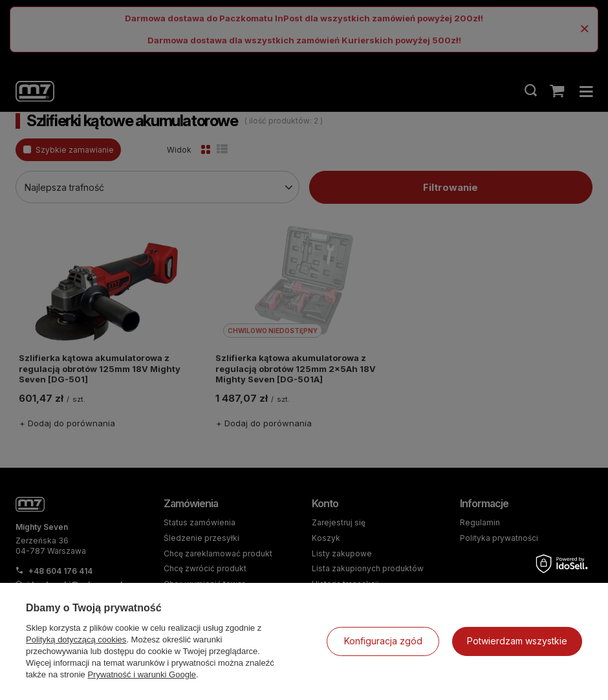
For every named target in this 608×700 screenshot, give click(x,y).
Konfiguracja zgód (383, 641)
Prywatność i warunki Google (142, 674)
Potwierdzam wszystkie (517, 641)
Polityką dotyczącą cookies (76, 640)
